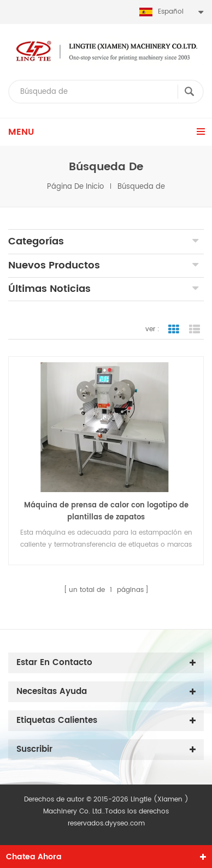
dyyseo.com (125, 824)
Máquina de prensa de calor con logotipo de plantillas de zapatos (106, 511)
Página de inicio (75, 187)
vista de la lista (195, 330)
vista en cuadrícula (174, 330)
